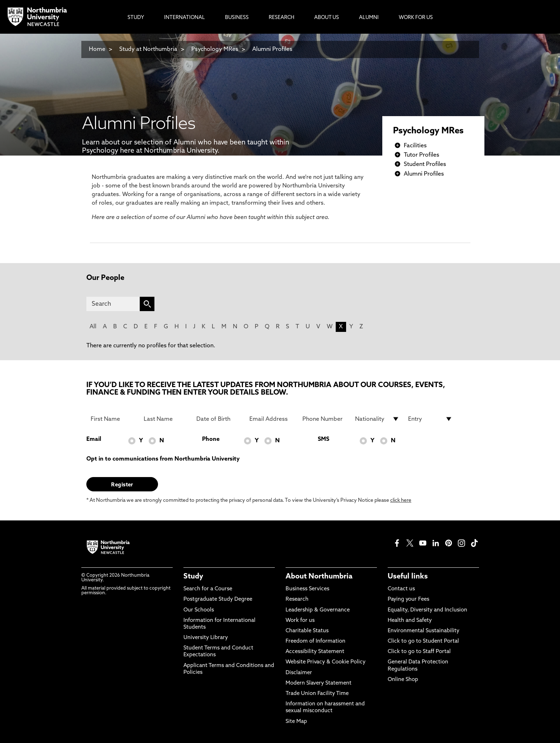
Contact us (401, 589)
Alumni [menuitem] (369, 18)
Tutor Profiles (422, 155)
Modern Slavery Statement (319, 683)
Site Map (296, 722)
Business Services (307, 589)
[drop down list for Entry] (430, 419)
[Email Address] (272, 419)
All (93, 327)
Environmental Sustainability (423, 631)
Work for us (300, 621)
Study (193, 577)
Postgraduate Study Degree (218, 599)
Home (97, 49)
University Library (206, 638)
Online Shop (403, 680)
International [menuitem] (185, 18)
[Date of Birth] (219, 419)
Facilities (415, 146)
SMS (324, 439)
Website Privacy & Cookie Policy (326, 662)
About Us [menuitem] (327, 18)
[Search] (113, 304)
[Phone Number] (325, 419)
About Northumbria (319, 577)
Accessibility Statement (315, 652)
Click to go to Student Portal (423, 641)
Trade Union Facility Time (317, 694)
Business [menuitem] (237, 18)
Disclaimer (299, 673)
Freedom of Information (315, 641)
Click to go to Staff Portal (419, 652)
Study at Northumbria (148, 49)
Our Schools (199, 610)
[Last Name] (166, 419)
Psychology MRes (215, 49)
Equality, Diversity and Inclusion (427, 610)
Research (297, 599)
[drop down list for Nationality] (377, 419)
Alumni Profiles (272, 49)
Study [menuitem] (136, 18)
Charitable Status (307, 631)
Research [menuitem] (281, 18)
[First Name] (113, 419)
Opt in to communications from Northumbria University (163, 459)
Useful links (408, 577)
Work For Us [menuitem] (416, 18)
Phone (211, 439)
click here (401, 501)
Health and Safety (410, 621)
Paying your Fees (408, 599)
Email (94, 439)
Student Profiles (425, 165)
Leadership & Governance (318, 610)
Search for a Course (208, 589)
